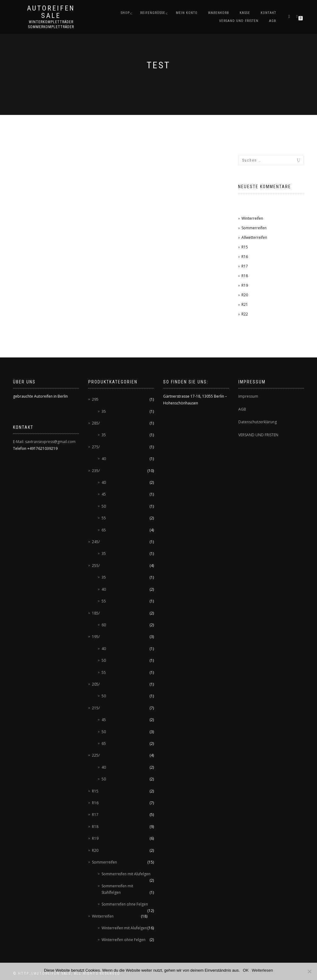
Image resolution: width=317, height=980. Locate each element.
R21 (245, 304)
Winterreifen (252, 218)
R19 (245, 285)
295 (95, 399)
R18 (245, 276)
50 (104, 506)
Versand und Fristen (239, 21)
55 (104, 518)
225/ (96, 755)
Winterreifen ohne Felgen (124, 940)
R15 (245, 247)
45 (104, 494)
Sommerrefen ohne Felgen (125, 904)
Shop (125, 13)
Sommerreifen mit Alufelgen (126, 874)
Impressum (248, 396)
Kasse (245, 13)
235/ (96, 471)
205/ (96, 684)
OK (246, 970)
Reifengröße (153, 13)
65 (104, 530)
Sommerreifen (254, 228)
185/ (96, 613)
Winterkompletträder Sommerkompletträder (51, 24)
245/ (96, 542)
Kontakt (268, 13)
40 (104, 459)
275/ (96, 447)
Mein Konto (187, 13)
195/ (96, 637)
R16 (245, 257)
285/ (96, 423)
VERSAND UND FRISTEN (258, 435)
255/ (96, 566)
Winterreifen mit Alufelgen (124, 928)
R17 (245, 266)
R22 (245, 314)
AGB (273, 21)
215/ (96, 708)
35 (104, 411)
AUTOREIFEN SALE (51, 12)
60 (104, 625)
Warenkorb (219, 13)
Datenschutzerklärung (258, 422)
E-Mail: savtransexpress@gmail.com (44, 442)
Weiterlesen (262, 970)
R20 (245, 295)
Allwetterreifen (254, 237)
